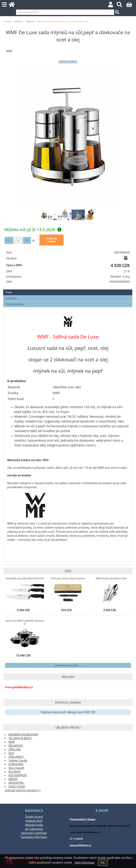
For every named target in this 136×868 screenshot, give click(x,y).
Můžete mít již (33, 230)
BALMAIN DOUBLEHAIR (23, 735)
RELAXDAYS (16, 746)
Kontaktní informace (34, 837)
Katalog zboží (34, 821)
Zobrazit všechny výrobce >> (23, 790)
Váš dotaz (11, 298)
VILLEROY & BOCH (20, 738)
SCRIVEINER (16, 764)
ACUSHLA (15, 772)
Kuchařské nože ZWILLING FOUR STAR (25, 578)
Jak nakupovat (34, 829)
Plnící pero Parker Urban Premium (68, 578)
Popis (9, 292)
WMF (12, 742)
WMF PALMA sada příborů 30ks (111, 578)
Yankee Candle (18, 761)
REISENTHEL (16, 783)
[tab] (68, 290)
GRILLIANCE (16, 757)
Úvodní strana (34, 817)
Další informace (84, 863)
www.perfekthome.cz (80, 845)
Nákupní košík (34, 825)
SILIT (11, 753)
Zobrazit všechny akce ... (68, 665)
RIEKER (13, 779)
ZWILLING (15, 749)
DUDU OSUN (17, 787)
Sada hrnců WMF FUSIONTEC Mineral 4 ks (25, 622)
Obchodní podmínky (34, 833)
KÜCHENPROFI (18, 775)
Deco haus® (16, 768)
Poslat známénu (15, 304)
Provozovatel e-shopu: (83, 819)
